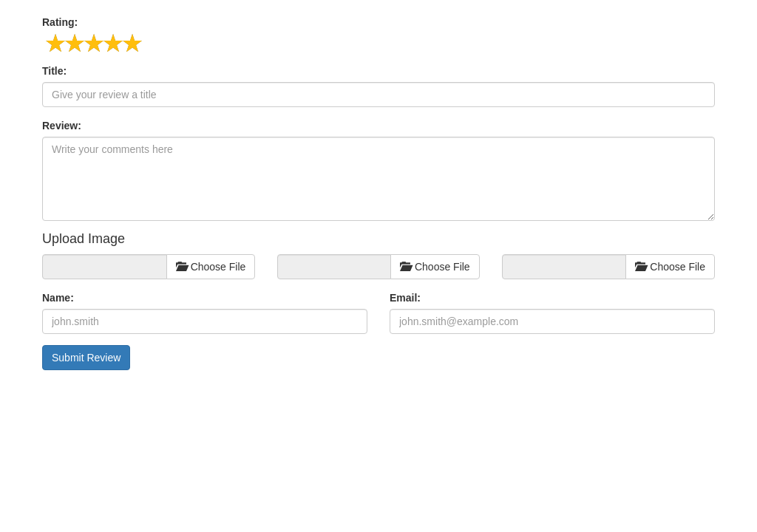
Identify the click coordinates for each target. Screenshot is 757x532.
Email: (405, 298)
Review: (62, 126)
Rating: (60, 22)
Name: (58, 298)
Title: (54, 71)
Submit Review (86, 358)
